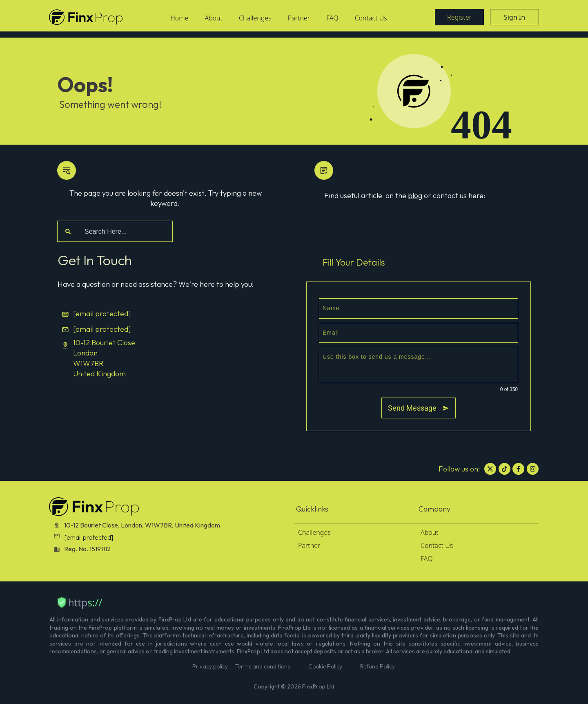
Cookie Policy (325, 666)
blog (415, 196)
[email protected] (89, 537)
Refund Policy (378, 666)
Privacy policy (210, 666)
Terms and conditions (263, 666)
